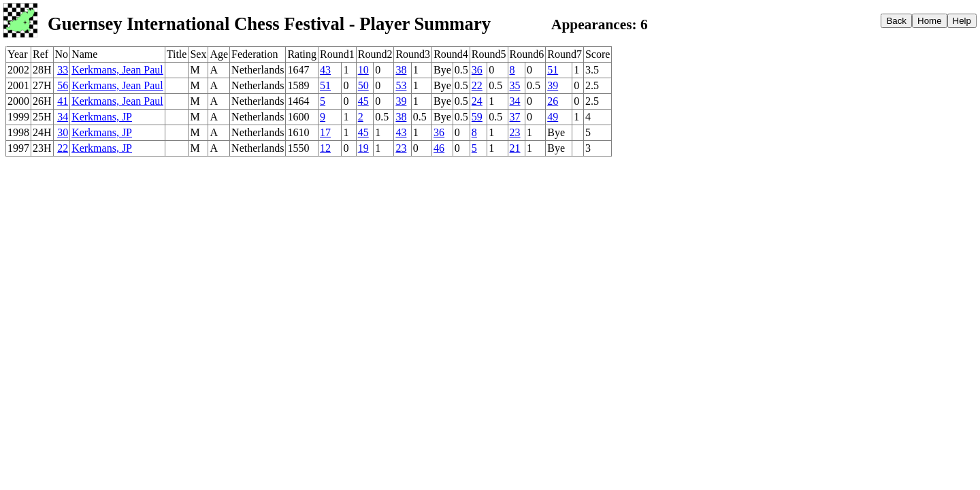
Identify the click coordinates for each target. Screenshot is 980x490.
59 (477, 117)
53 (401, 85)
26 (553, 101)
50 (363, 85)
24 (477, 101)
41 (63, 101)
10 (363, 70)
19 (363, 148)
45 (363, 101)
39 (553, 85)
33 (63, 70)
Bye (442, 70)
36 (477, 70)
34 (515, 101)
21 (515, 148)
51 (553, 70)
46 (439, 148)
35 (515, 85)
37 (515, 117)
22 (477, 85)
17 (325, 132)
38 (401, 70)
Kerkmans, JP (102, 117)
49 (553, 117)
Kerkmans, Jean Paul (117, 70)
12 (325, 148)
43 (325, 70)
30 (63, 132)
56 (63, 85)
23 (515, 132)
